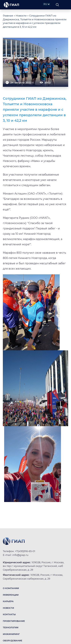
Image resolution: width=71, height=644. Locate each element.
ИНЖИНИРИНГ (11, 634)
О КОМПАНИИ (11, 588)
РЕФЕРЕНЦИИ (11, 595)
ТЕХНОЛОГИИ (11, 628)
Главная (8, 16)
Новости (21, 16)
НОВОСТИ (8, 608)
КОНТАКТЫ (9, 614)
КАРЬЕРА (8, 601)
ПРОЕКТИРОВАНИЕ (14, 621)
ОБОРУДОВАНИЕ (12, 641)
